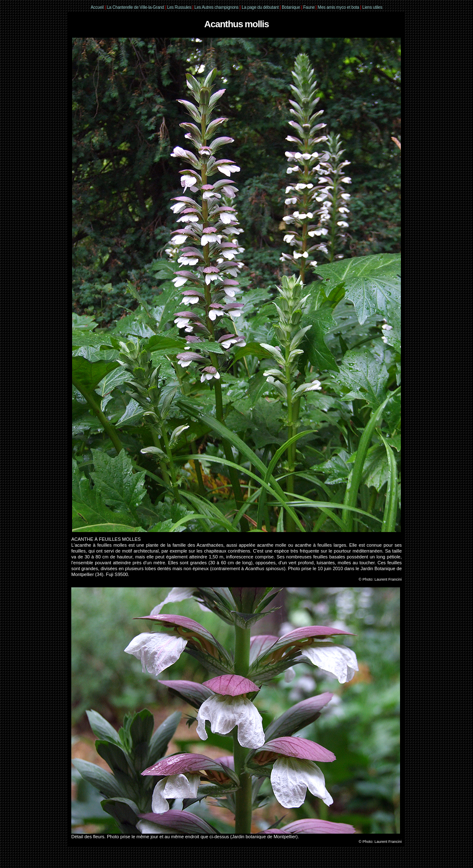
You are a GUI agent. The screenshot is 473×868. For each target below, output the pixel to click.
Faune (309, 7)
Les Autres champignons (217, 7)
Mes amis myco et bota (339, 7)
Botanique (291, 7)
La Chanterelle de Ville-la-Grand (136, 7)
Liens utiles (372, 7)
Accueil (97, 7)
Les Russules (179, 7)
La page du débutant (260, 7)
